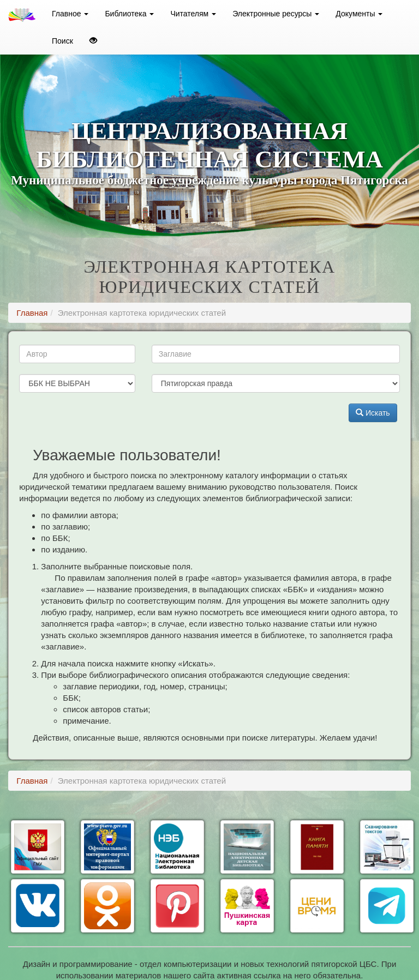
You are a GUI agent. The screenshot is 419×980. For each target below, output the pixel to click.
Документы (359, 14)
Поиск (62, 41)
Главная (32, 313)
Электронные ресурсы (276, 14)
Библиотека (129, 14)
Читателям (193, 14)
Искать (373, 413)
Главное (70, 14)
